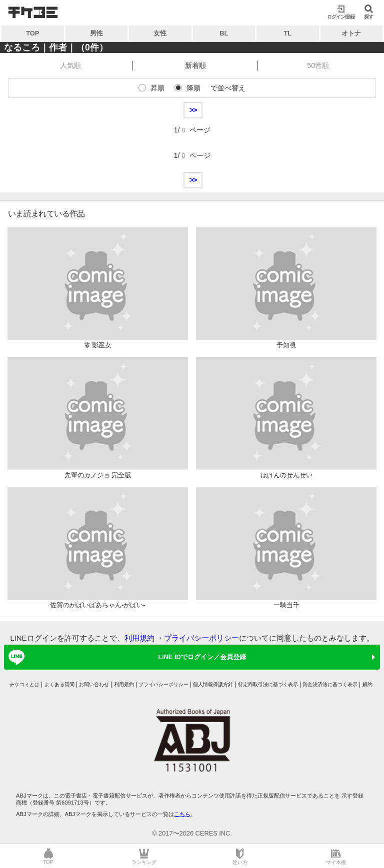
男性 (96, 33)
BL (224, 33)
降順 (193, 88)
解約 (367, 684)
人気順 (70, 65)
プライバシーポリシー (201, 638)
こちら (182, 814)
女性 (160, 33)
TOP (32, 33)
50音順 (318, 65)
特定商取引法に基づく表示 (268, 684)
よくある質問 (59, 684)
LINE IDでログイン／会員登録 (125, 657)
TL (287, 33)
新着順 (195, 65)
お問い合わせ (94, 684)
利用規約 (139, 638)
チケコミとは (24, 684)
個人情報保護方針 (213, 684)
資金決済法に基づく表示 (330, 684)
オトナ (351, 33)
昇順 (157, 88)
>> (193, 110)
